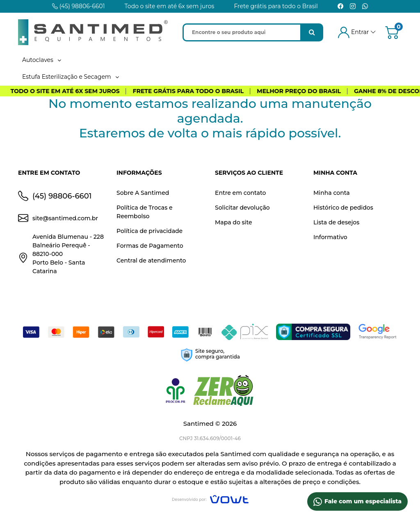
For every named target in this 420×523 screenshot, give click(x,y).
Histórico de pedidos (343, 208)
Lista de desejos (336, 222)
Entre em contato (240, 193)
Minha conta (332, 193)
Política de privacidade (150, 231)
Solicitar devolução (242, 208)
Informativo (330, 237)
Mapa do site (234, 222)
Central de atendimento (151, 260)
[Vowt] (210, 498)
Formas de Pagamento (150, 246)
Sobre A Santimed (143, 193)
